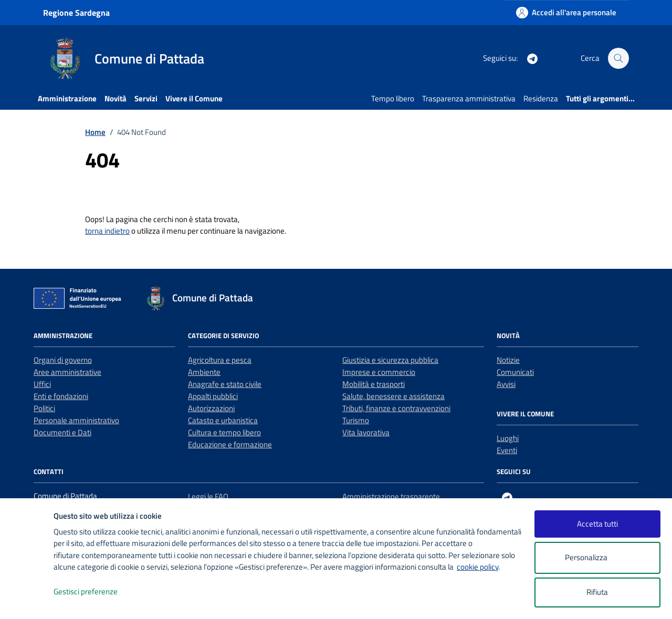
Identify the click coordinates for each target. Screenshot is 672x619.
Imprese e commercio (379, 372)
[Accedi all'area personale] (566, 12)
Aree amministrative (67, 372)
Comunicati (515, 372)
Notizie (508, 360)
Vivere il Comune (194, 98)
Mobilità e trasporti (374, 384)
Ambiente (204, 372)
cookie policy (477, 567)
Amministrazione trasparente (391, 496)
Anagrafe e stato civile (225, 384)
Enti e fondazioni (61, 396)
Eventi (507, 450)
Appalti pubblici (213, 396)
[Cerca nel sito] (618, 58)
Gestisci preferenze (97, 592)
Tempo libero (393, 98)
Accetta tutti (597, 524)
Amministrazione (67, 98)
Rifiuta (597, 592)
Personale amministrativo (76, 420)
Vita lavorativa (366, 432)
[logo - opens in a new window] (27, 600)
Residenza (541, 98)
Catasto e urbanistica (223, 420)
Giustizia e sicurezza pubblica (390, 360)
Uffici (42, 384)
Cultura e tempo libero (224, 432)
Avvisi (506, 384)
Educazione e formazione (230, 444)
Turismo (356, 420)
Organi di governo (63, 360)
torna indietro (107, 231)
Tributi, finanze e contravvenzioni (396, 408)
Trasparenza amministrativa (469, 98)
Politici (44, 408)
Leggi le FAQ (208, 496)
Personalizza (597, 558)
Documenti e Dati (62, 432)
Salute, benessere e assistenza (393, 396)
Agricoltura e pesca (220, 360)
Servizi (146, 98)
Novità (115, 98)
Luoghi (508, 438)
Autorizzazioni (211, 408)
